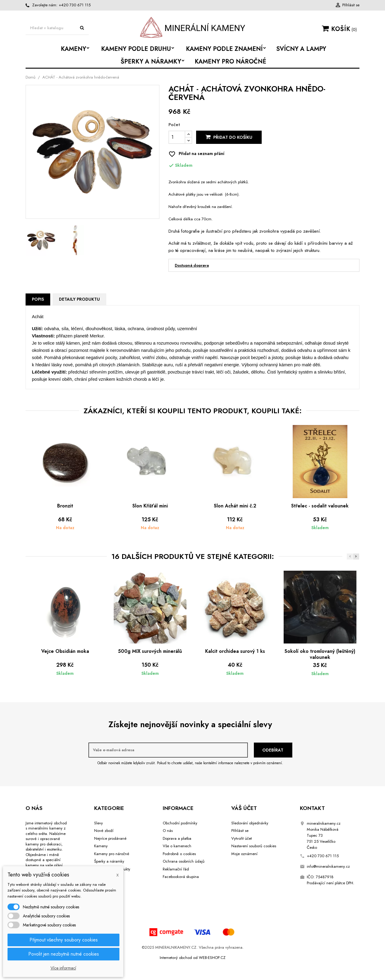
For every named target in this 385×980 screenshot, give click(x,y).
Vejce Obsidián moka (65, 651)
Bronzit (65, 506)
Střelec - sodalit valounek (320, 506)
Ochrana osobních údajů (184, 861)
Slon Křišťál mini (150, 506)
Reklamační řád (176, 869)
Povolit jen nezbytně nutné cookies (64, 954)
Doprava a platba (177, 838)
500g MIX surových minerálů (150, 651)
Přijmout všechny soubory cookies (64, 940)
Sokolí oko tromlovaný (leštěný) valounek (320, 654)
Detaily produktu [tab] (79, 299)
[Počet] (177, 137)
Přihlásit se (240, 831)
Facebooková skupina (181, 877)
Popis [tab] (38, 299)
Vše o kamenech (177, 846)
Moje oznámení (244, 854)
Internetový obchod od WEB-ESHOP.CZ (193, 958)
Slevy (99, 823)
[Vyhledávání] (57, 28)
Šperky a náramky (109, 861)
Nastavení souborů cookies (254, 846)
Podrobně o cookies (179, 854)
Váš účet (244, 808)
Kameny (101, 846)
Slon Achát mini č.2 (235, 506)
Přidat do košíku (229, 137)
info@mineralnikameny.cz (328, 866)
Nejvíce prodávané (110, 838)
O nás (168, 831)
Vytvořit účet (242, 838)
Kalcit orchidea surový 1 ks (235, 651)
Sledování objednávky (250, 823)
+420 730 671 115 (75, 5)
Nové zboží (104, 831)
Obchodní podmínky (180, 823)
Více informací (63, 968)
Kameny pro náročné (112, 854)
